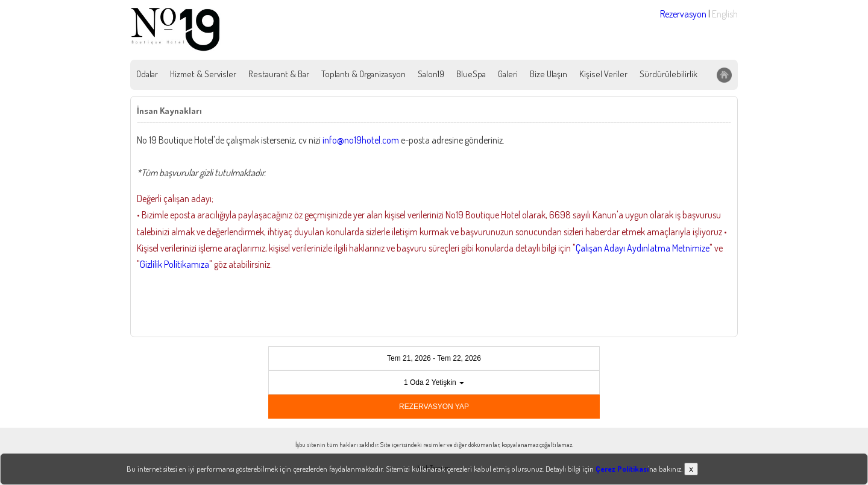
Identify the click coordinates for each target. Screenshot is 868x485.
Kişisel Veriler (603, 74)
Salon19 (431, 74)
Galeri (508, 74)
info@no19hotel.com (361, 140)
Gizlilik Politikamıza (175, 264)
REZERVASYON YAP (434, 407)
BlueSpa (471, 74)
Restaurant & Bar (279, 74)
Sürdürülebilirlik (668, 74)
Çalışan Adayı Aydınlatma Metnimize (643, 248)
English (725, 14)
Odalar (147, 74)
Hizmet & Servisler (203, 74)
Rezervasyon (683, 14)
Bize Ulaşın (549, 74)
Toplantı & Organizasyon (363, 74)
